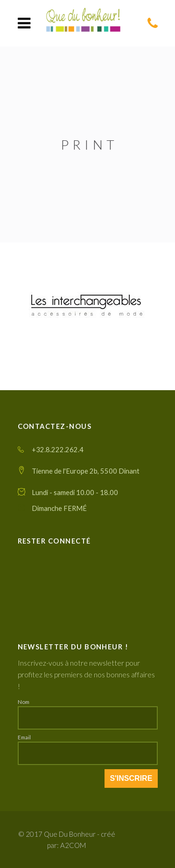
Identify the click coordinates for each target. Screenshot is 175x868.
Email (24, 737)
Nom (24, 702)
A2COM (73, 845)
